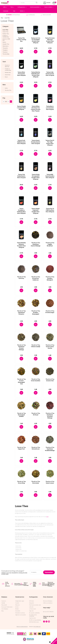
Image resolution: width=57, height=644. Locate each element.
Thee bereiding (6, 54)
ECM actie (32, 601)
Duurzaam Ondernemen (7, 607)
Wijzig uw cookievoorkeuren (22, 627)
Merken (22, 11)
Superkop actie (33, 618)
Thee (12, 7)
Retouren (18, 605)
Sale (14, 11)
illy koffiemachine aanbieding (33, 615)
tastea (6, 88)
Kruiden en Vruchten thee (6, 36)
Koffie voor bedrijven (48, 603)
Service (17, 607)
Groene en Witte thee (6, 40)
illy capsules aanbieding (34, 613)
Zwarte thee (8, 75)
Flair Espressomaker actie (35, 605)
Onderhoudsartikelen (35, 7)
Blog (2, 611)
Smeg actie (32, 603)
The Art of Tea (8, 90)
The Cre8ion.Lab (37, 627)
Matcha (4, 42)
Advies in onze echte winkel (35, 584)
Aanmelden (49, 572)
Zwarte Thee (5, 32)
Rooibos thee (8, 72)
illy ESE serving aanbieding (35, 620)
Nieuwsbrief (4, 605)
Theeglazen (5, 50)
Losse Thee (7, 18)
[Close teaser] (50, 642)
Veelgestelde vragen (20, 601)
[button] (54, 641)
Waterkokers (6, 46)
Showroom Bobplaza (48, 601)
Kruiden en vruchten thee (8, 70)
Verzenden (18, 611)
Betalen (17, 609)
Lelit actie (31, 607)
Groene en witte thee (7, 66)
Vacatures (4, 601)
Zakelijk (3, 603)
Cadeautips (6, 11)
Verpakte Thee (6, 44)
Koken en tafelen (48, 7)
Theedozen (5, 52)
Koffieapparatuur (21, 7)
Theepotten (5, 48)
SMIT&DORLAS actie (34, 622)
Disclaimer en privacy (20, 613)
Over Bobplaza (5, 609)
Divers (6, 77)
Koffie (4, 7)
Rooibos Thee (6, 34)
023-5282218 (50, 612)
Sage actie (31, 611)
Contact (17, 603)
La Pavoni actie (33, 609)
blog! (48, 517)
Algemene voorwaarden (21, 615)
